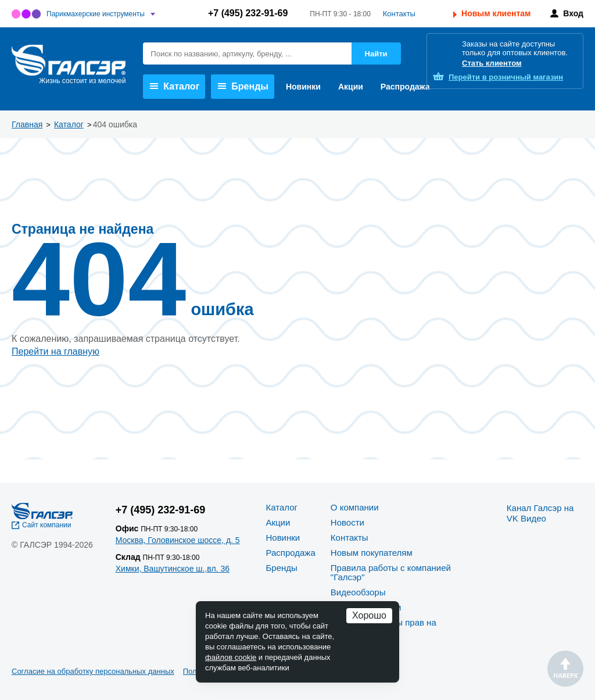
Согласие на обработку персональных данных (93, 671)
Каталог (175, 86)
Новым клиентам (496, 13)
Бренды (243, 86)
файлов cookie (231, 657)
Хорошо (369, 615)
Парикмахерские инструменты (96, 14)
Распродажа (405, 87)
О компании (355, 507)
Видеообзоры (358, 592)
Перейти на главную (55, 351)
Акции (351, 87)
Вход (573, 13)
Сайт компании (47, 525)
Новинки (303, 87)
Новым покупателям (372, 553)
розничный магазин (506, 77)
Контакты (399, 14)
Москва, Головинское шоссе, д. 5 (178, 540)
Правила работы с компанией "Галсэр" (391, 572)
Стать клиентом (492, 63)
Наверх (565, 669)
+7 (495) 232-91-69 (248, 13)
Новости (347, 522)
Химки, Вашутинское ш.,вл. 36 (173, 569)
